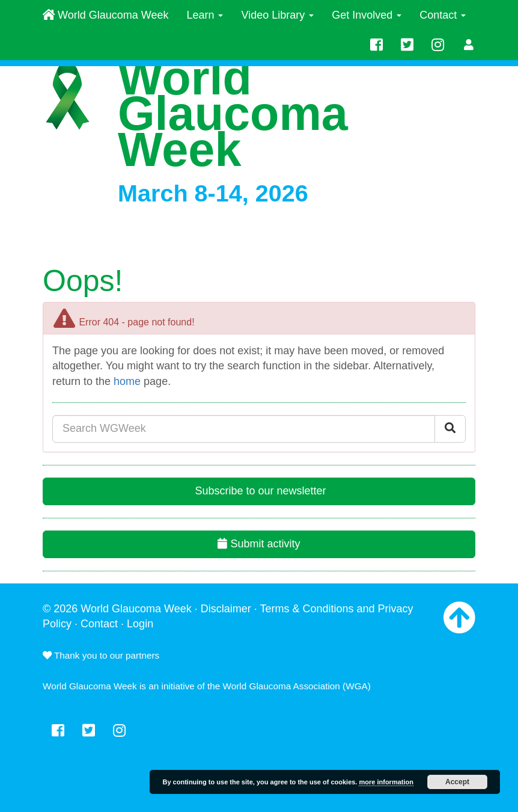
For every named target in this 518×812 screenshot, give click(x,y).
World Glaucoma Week (105, 15)
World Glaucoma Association (282, 686)
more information (386, 782)
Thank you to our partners (101, 655)
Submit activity (259, 544)
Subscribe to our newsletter (259, 491)
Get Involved (367, 15)
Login (140, 624)
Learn (205, 15)
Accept (457, 782)
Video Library (277, 15)
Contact (443, 15)
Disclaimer (226, 609)
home (127, 381)
